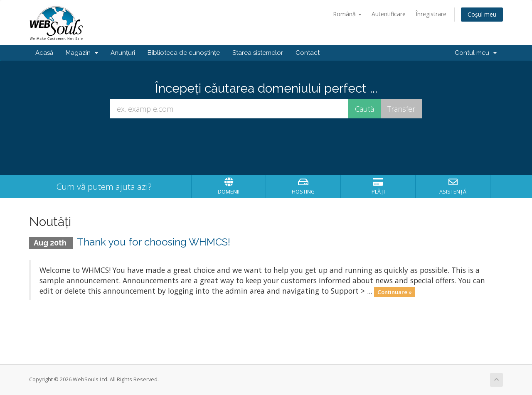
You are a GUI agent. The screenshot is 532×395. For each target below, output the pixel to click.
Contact (308, 53)
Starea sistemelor (258, 53)
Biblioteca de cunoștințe (184, 53)
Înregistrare (431, 14)
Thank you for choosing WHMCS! (154, 242)
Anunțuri (123, 53)
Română (347, 14)
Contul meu (476, 53)
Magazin (82, 53)
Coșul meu (482, 14)
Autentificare (389, 14)
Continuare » (395, 292)
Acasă (44, 53)
